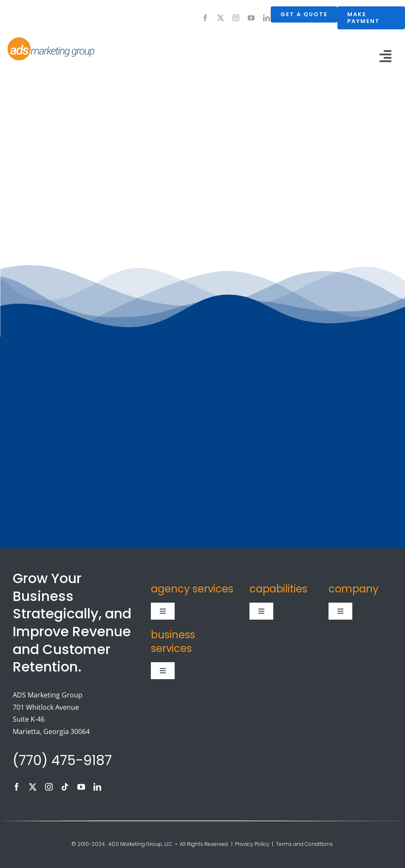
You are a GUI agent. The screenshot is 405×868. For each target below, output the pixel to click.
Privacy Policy (252, 844)
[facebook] (205, 18)
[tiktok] (65, 787)
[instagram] (236, 18)
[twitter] (221, 18)
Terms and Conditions (305, 844)
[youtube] (251, 18)
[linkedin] (266, 18)
